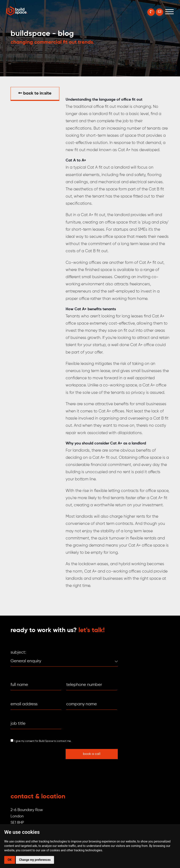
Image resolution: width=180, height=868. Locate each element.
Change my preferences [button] (35, 860)
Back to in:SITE (35, 93)
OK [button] (10, 860)
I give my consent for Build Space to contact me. (43, 741)
